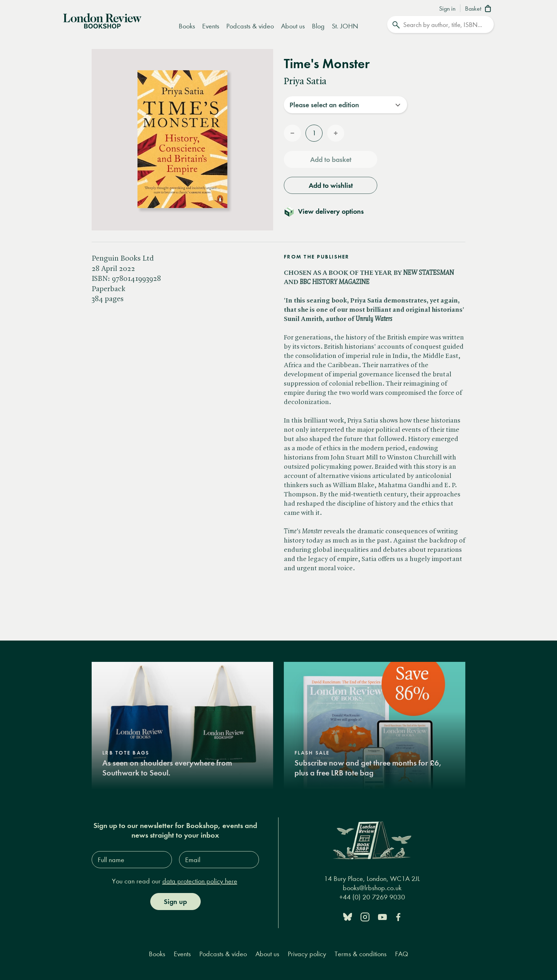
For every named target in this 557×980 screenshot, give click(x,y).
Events (211, 26)
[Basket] (479, 9)
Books (187, 26)
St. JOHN (345, 26)
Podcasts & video (250, 26)
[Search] (440, 24)
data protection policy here (200, 881)
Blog (318, 26)
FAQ (402, 954)
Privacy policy (307, 954)
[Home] (102, 20)
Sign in (447, 9)
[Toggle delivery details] (328, 211)
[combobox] (345, 105)
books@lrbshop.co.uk (372, 888)
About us (293, 26)
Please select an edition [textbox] (324, 105)
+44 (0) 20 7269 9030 (372, 897)
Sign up (175, 902)
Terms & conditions (361, 954)
